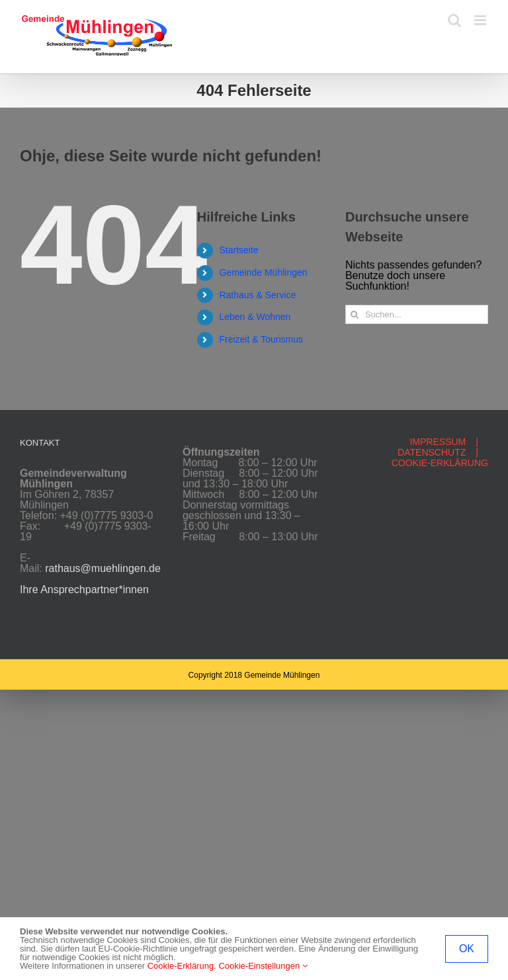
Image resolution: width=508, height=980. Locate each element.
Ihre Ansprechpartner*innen (84, 590)
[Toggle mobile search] (454, 20)
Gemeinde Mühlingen (263, 272)
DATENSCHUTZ (432, 452)
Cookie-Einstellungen (263, 966)
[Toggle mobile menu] (481, 20)
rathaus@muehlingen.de (103, 568)
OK (467, 949)
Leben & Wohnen (255, 317)
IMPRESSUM (438, 442)
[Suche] (355, 314)
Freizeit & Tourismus (261, 339)
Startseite (238, 250)
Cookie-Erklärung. (182, 966)
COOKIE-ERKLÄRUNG (440, 463)
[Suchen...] (417, 314)
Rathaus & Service (257, 295)
